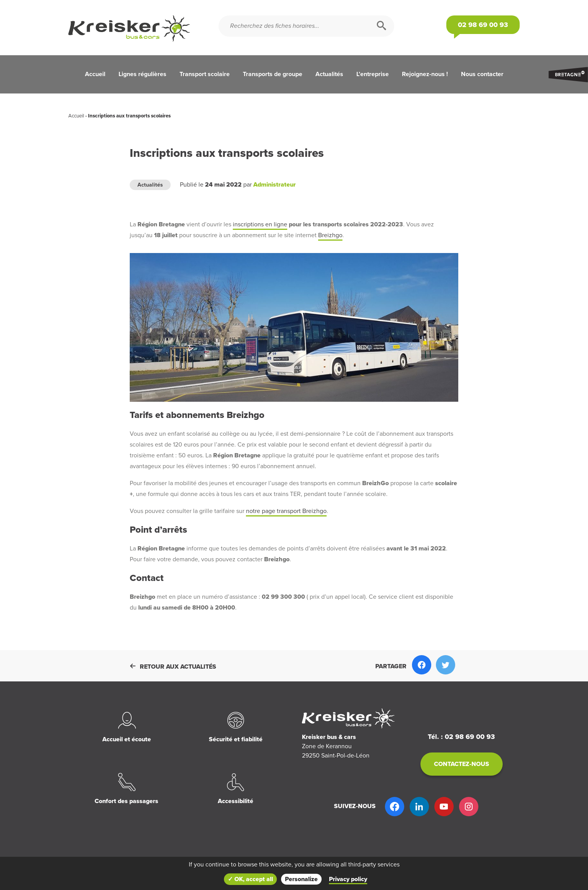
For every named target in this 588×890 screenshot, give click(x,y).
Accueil (95, 74)
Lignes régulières (142, 74)
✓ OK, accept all (250, 879)
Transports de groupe (273, 74)
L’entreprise (373, 74)
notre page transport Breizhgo (286, 511)
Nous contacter (482, 74)
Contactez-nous (462, 764)
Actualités (329, 74)
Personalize (301, 879)
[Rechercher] (381, 26)
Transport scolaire (205, 74)
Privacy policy (348, 879)
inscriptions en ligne (260, 224)
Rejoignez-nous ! (425, 74)
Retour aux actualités (173, 667)
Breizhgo (330, 235)
